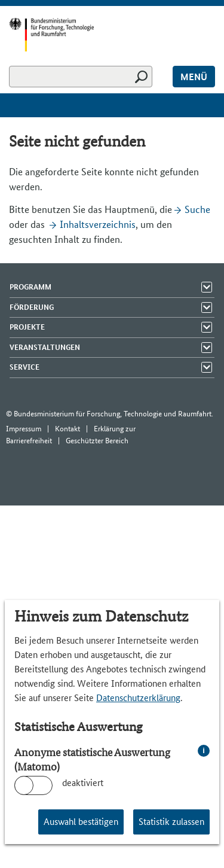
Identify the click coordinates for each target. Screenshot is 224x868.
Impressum (24, 429)
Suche (197, 209)
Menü (194, 77)
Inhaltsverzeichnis (98, 224)
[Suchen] (81, 77)
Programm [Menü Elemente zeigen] (30, 287)
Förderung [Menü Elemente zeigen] (32, 307)
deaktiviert (83, 783)
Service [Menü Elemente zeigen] (24, 367)
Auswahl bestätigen (81, 822)
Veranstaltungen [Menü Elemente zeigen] (45, 347)
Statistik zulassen (171, 822)
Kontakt (67, 429)
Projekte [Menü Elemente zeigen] (27, 327)
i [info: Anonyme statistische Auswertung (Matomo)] (204, 750)
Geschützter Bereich (97, 441)
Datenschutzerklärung (138, 698)
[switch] (33, 785)
